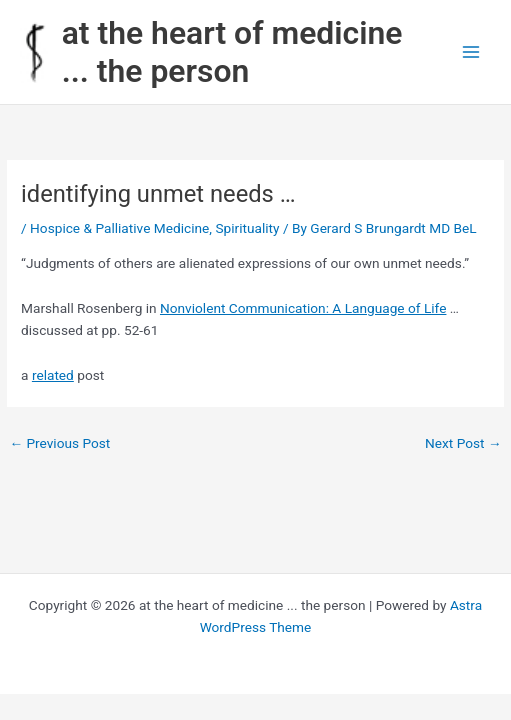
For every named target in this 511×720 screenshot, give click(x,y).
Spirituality (247, 228)
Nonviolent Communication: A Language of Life (303, 308)
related (53, 375)
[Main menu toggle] (471, 52)
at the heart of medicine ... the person (232, 52)
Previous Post (59, 443)
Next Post (463, 443)
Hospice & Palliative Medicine (119, 228)
